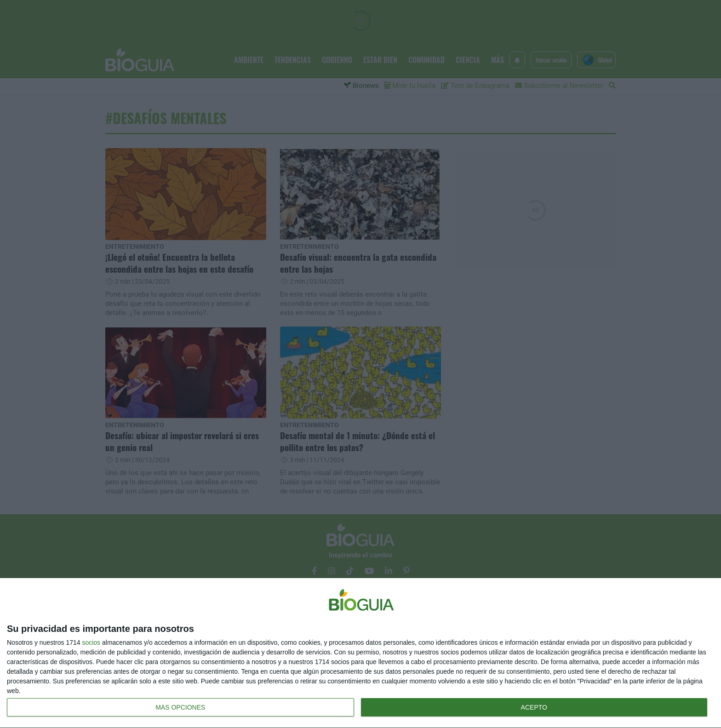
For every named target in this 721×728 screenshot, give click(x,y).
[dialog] (360, 653)
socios (91, 642)
